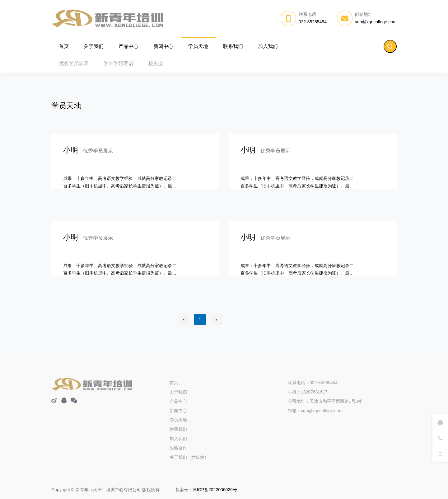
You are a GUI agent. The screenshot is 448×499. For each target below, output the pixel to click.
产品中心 (128, 46)
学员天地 (198, 46)
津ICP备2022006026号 (215, 490)
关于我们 (94, 46)
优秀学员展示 (74, 65)
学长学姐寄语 (119, 65)
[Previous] (184, 320)
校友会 (156, 65)
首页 (64, 46)
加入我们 (268, 46)
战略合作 (178, 448)
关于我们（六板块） (189, 457)
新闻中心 (163, 46)
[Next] (216, 320)
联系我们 (233, 46)
